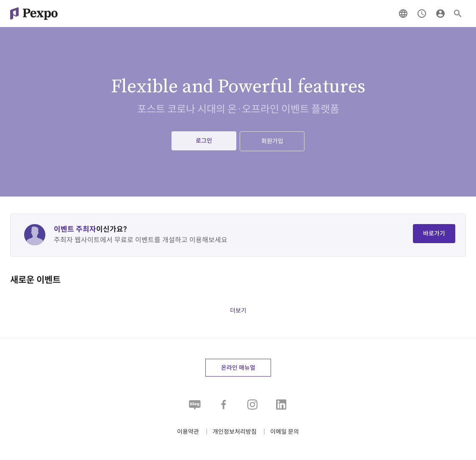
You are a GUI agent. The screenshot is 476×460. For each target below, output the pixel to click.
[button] (285, 432)
